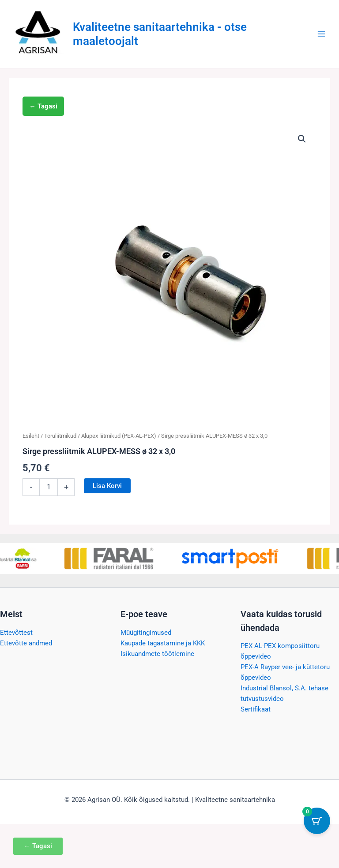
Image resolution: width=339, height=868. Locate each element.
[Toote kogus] (49, 487)
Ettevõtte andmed (26, 643)
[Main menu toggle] (321, 34)
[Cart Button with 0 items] (317, 821)
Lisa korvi (107, 486)
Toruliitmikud (60, 436)
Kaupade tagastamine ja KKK (163, 643)
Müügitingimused (146, 633)
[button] (302, 139)
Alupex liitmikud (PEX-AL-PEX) (119, 436)
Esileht (31, 436)
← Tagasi (43, 106)
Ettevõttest (16, 633)
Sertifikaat (256, 709)
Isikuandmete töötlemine (157, 654)
